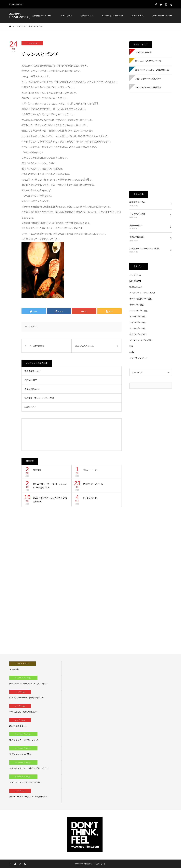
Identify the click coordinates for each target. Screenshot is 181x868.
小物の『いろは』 (137, 305)
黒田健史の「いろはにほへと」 (95, 864)
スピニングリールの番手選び (148, 87)
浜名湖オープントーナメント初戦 (39, 398)
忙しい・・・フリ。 (92, 470)
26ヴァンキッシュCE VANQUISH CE (152, 70)
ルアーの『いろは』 (138, 316)
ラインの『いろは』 (138, 322)
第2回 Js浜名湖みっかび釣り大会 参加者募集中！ (50, 500)
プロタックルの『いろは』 (141, 340)
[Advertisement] (72, 435)
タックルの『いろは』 (139, 311)
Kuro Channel (135, 281)
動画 (131, 346)
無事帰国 (37, 470)
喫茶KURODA (87, 16)
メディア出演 (138, 16)
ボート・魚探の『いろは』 (141, 299)
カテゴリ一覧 (66, 16)
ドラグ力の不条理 (143, 52)
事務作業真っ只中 (32, 371)
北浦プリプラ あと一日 (93, 484)
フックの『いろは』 (138, 328)
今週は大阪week (32, 389)
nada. (132, 352)
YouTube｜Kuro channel (112, 16)
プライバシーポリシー (162, 16)
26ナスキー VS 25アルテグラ (148, 61)
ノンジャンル (32, 43)
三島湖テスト (30, 407)
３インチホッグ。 (91, 498)
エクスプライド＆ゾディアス (142, 293)
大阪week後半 (31, 380)
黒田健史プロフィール (42, 16)
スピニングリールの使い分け (148, 79)
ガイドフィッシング (138, 358)
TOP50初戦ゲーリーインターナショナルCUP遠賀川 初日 (50, 486)
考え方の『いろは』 (138, 334)
